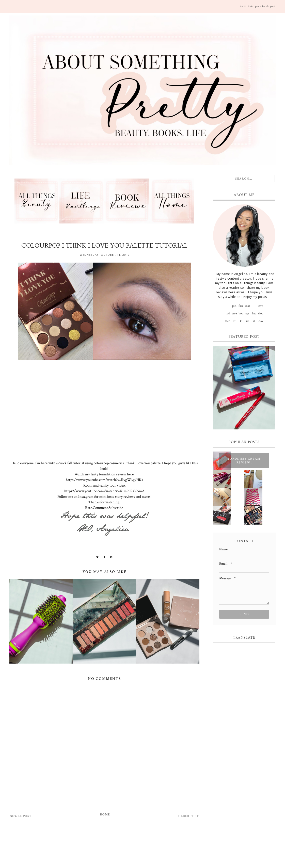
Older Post (189, 816)
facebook (265, 9)
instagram (251, 9)
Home (105, 815)
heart (254, 314)
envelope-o (261, 307)
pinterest (258, 9)
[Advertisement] (138, 847)
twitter (243, 9)
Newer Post (21, 816)
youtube (273, 9)
